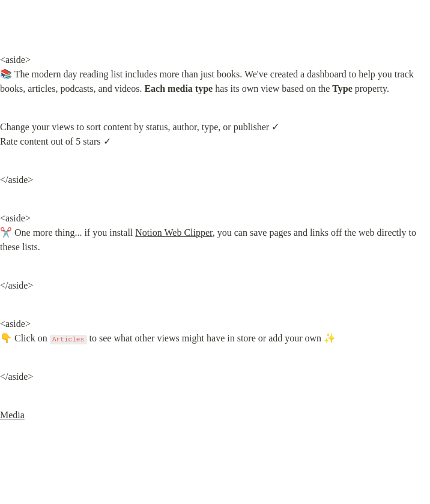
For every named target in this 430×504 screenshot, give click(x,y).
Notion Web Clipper (174, 232)
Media (12, 415)
